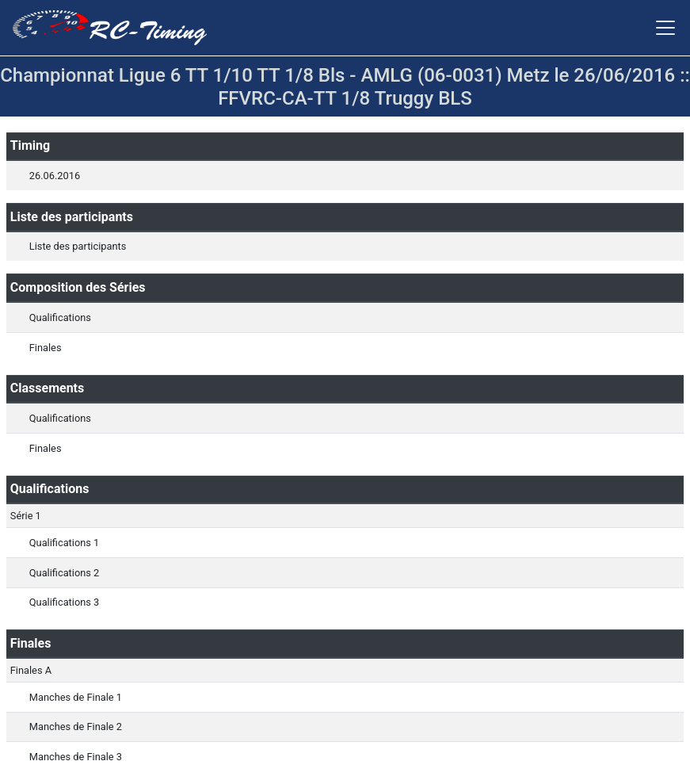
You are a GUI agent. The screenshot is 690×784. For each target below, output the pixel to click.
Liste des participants (78, 246)
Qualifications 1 (64, 543)
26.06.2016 (55, 176)
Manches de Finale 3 (76, 757)
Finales (46, 348)
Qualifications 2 (64, 573)
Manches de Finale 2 (76, 727)
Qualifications (60, 317)
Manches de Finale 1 (76, 697)
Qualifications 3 (64, 602)
